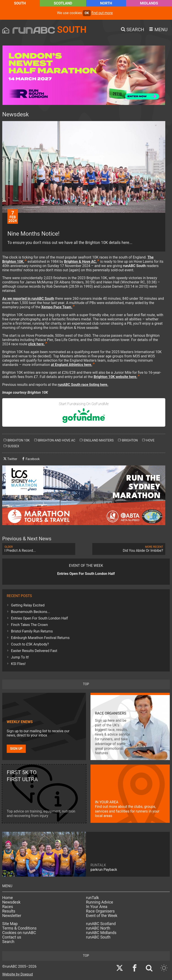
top (86, 684)
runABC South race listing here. (83, 385)
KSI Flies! (18, 664)
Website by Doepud (18, 974)
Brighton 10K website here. (115, 377)
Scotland (63, 3)
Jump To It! (20, 657)
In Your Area (97, 907)
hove (148, 440)
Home (8, 898)
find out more (102, 13)
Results (9, 911)
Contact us (12, 937)
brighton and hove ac (55, 440)
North (106, 3)
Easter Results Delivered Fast (34, 651)
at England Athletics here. (71, 365)
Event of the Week (102, 916)
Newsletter (12, 916)
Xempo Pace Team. (57, 307)
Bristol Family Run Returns (32, 631)
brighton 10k (17, 440)
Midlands (149, 3)
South (20, 3)
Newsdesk (11, 902)
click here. (36, 344)
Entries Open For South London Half (39, 618)
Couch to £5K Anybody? (30, 644)
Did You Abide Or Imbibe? (129, 549)
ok (87, 13)
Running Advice (100, 902)
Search (8, 942)
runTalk (92, 898)
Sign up (16, 749)
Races (8, 907)
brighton (128, 440)
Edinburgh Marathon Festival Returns (40, 638)
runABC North (98, 928)
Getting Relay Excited (28, 605)
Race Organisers (100, 911)
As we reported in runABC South (28, 299)
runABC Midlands (101, 933)
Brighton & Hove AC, (80, 262)
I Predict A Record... (39, 549)
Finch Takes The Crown (29, 625)
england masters (97, 440)
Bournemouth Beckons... (30, 612)
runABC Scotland (101, 924)
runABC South (98, 937)
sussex (11, 446)
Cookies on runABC (19, 933)
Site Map (10, 924)
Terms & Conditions (19, 928)
